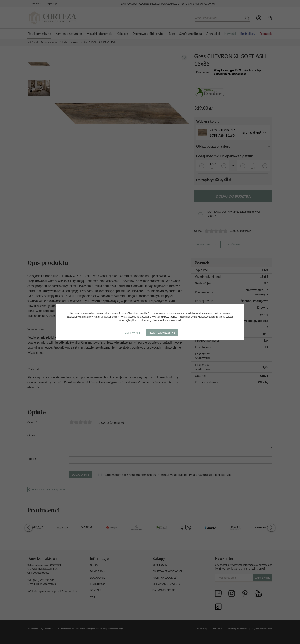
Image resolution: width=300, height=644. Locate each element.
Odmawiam (132, 333)
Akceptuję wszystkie (162, 333)
